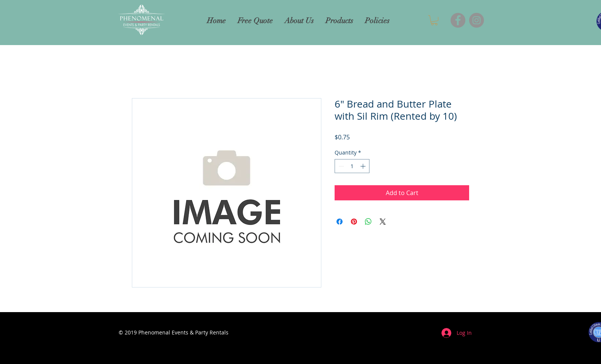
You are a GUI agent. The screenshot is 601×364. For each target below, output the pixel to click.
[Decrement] (340, 166)
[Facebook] (458, 20)
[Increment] (364, 166)
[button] (434, 20)
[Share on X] (383, 222)
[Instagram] (477, 20)
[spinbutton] (352, 166)
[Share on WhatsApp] (368, 222)
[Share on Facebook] (340, 222)
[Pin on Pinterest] (354, 222)
